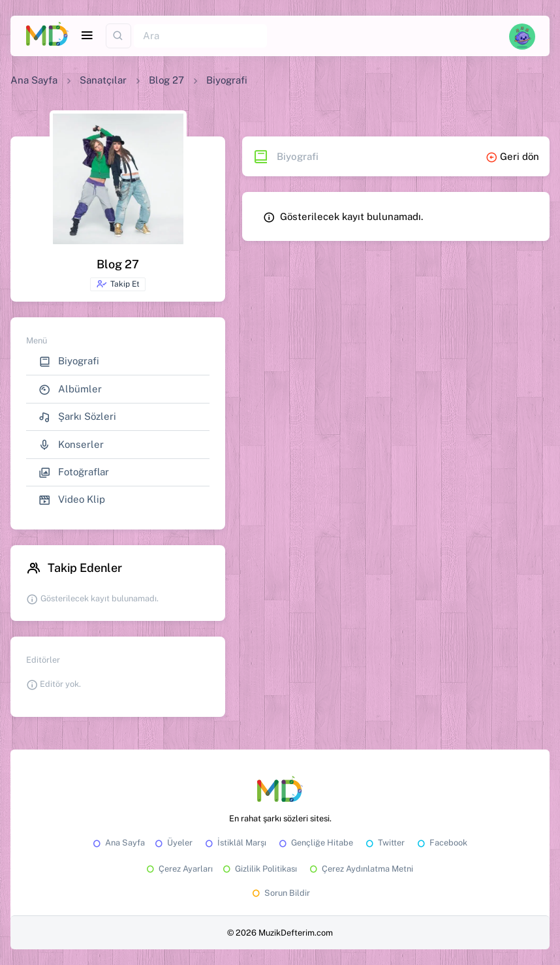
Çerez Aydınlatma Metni (360, 869)
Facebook (441, 843)
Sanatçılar (103, 80)
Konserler (71, 445)
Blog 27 (166, 80)
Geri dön (512, 156)
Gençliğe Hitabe (315, 843)
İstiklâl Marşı (235, 843)
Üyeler (173, 843)
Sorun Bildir (280, 893)
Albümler (70, 389)
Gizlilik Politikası (259, 869)
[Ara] (200, 36)
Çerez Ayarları (179, 869)
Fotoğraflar (74, 472)
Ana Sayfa (34, 80)
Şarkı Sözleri (77, 417)
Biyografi (69, 361)
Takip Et (118, 284)
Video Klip (72, 500)
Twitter (384, 843)
